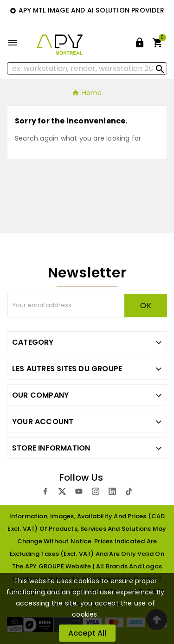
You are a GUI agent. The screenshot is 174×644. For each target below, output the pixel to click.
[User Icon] (140, 43)
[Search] (87, 68)
